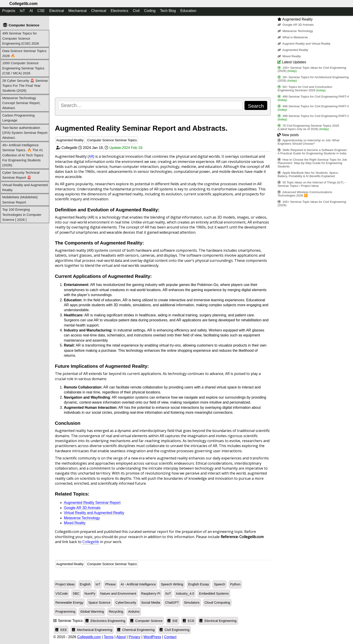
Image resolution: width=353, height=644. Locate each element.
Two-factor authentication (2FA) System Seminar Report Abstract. (25, 133)
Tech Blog (168, 11)
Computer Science (146, 621)
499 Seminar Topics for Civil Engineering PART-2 (313, 118)
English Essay (199, 584)
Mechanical (78, 11)
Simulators (192, 603)
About (121, 637)
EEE (61, 630)
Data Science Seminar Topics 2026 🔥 (24, 53)
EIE (173, 621)
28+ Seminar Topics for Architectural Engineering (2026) (313, 79)
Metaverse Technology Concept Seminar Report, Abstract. (21, 103)
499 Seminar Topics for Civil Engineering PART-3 (313, 108)
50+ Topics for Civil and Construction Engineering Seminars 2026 (305, 89)
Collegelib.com (23, 4)
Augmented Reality (70, 140)
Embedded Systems (214, 594)
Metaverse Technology (82, 518)
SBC (76, 594)
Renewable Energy (69, 603)
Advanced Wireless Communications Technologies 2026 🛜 (305, 194)
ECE (189, 621)
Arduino (134, 612)
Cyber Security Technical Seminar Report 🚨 (21, 175)
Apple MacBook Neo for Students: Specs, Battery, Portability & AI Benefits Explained (308, 174)
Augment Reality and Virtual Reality (304, 44)
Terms (109, 637)
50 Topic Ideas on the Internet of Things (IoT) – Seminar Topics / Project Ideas (312, 184)
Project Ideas (65, 584)
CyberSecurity (126, 603)
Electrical (57, 11)
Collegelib (91, 542)
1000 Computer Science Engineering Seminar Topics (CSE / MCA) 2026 (23, 68)
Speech (219, 584)
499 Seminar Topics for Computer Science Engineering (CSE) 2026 (21, 38)
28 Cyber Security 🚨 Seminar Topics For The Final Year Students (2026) (25, 86)
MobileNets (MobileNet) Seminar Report (20, 200)
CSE (41, 11)
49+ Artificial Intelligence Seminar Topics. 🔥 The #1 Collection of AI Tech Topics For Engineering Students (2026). (23, 155)
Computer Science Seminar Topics (112, 140)
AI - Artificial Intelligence (138, 584)
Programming (65, 612)
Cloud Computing (217, 603)
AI (31, 11)
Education (188, 11)
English (85, 584)
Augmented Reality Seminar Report (92, 503)
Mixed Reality (75, 523)
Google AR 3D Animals (82, 508)
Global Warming (92, 612)
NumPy (90, 594)
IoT (22, 11)
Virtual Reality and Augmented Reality (25, 187)
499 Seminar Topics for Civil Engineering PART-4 (313, 98)
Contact (170, 637)
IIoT (168, 594)
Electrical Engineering (218, 621)
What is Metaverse (293, 37)
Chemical (99, 11)
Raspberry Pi (151, 594)
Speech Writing (172, 584)
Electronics (119, 11)
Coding (150, 11)
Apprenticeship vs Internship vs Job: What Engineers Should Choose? (308, 142)
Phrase (110, 584)
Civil (136, 11)
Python (235, 584)
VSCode (62, 594)
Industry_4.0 (185, 594)
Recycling (116, 612)
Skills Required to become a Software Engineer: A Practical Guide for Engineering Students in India (312, 152)
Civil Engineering (175, 630)
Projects (9, 11)
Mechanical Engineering (92, 630)
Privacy (134, 637)
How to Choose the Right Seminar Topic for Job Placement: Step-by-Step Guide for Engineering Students (312, 163)
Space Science (99, 603)
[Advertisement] (163, 57)
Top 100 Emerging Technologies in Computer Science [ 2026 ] (22, 215)
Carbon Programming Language (18, 118)
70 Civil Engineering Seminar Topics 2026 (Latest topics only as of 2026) (308, 127)
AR (91, 156)
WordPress (152, 637)
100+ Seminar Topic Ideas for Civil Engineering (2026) (312, 69)
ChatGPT (172, 603)
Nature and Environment (118, 594)
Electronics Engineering (105, 621)
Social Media (151, 603)
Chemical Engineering (136, 630)
